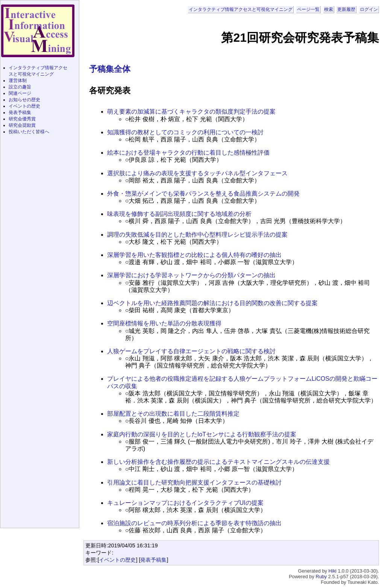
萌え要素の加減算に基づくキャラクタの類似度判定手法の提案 (191, 112)
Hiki (333, 571)
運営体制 (18, 81)
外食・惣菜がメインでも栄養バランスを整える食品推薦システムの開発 (203, 194)
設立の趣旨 (20, 87)
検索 (329, 9)
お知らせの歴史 (24, 100)
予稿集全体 (110, 69)
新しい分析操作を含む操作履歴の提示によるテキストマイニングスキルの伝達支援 (218, 462)
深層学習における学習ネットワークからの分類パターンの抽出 (191, 275)
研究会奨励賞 (22, 125)
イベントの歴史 (117, 560)
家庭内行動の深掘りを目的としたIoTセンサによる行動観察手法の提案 (202, 434)
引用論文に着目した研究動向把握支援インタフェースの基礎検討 (194, 482)
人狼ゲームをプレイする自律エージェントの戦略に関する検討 (191, 351)
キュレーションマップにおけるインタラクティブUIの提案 (185, 503)
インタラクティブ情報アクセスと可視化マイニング (241, 9)
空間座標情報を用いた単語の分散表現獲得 (164, 323)
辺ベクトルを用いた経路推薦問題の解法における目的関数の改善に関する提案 (212, 303)
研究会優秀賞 (22, 119)
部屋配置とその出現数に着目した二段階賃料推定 (173, 414)
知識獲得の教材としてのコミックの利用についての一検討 (185, 132)
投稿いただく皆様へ (29, 132)
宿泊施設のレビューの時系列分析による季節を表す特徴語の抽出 (194, 523)
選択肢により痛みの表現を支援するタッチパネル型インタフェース (197, 173)
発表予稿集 (153, 560)
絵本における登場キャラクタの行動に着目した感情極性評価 (188, 153)
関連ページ (20, 93)
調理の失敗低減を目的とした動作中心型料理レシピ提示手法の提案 (197, 235)
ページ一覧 (308, 9)
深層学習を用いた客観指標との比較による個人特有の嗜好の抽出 (194, 255)
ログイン (369, 9)
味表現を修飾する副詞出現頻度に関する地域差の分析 (179, 214)
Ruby (321, 577)
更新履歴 (346, 9)
